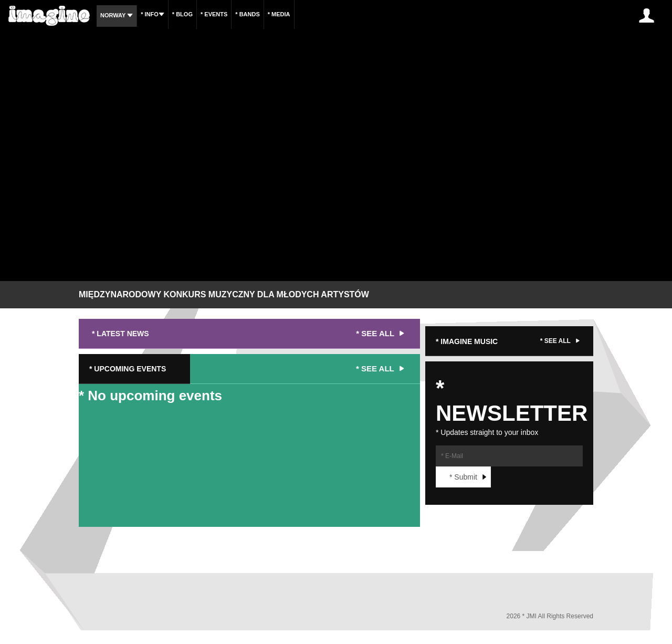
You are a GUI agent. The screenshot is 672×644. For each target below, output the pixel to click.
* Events (214, 14)
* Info (153, 14)
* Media (279, 14)
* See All (381, 334)
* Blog (182, 14)
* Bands (247, 14)
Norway (117, 15)
